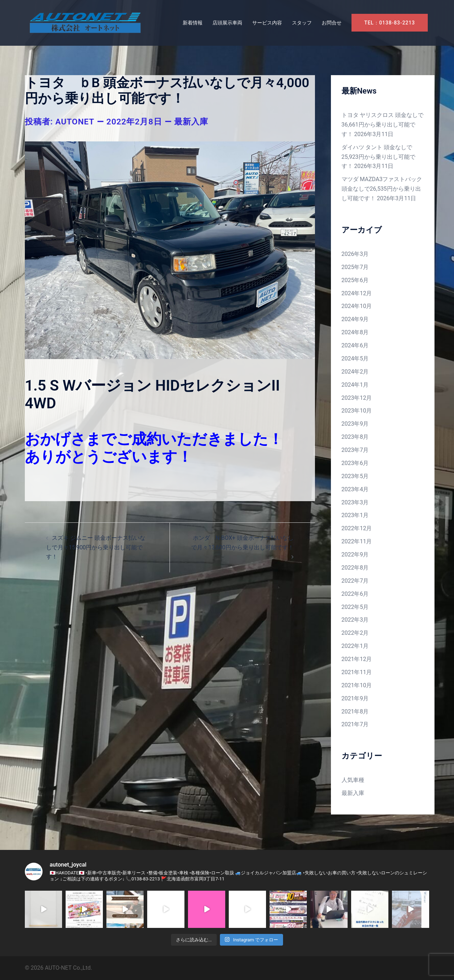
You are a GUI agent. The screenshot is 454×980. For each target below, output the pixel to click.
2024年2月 (355, 372)
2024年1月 (355, 385)
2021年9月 (355, 698)
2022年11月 (357, 541)
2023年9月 (355, 424)
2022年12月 (357, 528)
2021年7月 (355, 724)
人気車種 (353, 780)
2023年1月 (355, 515)
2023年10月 (357, 411)
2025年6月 (355, 280)
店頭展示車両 (227, 23)
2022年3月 (355, 620)
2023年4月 (355, 489)
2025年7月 (355, 267)
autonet (75, 122)
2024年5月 (355, 359)
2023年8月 (355, 437)
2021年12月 (357, 659)
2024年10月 (357, 306)
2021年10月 (357, 685)
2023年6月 (355, 463)
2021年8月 (355, 712)
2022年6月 (355, 594)
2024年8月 (355, 332)
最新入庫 (191, 122)
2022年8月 (355, 568)
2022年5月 (355, 607)
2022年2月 (355, 633)
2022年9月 (355, 555)
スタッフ (302, 23)
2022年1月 (355, 646)
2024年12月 (357, 293)
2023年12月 (357, 398)
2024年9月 (355, 319)
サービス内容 (267, 23)
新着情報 (193, 23)
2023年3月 (355, 502)
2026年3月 (355, 254)
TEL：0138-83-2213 (390, 23)
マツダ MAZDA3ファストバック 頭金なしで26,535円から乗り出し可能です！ (382, 189)
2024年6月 (355, 345)
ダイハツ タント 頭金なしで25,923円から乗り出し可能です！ (378, 157)
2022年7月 (355, 581)
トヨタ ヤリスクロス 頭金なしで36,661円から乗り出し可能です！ (383, 125)
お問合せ (332, 23)
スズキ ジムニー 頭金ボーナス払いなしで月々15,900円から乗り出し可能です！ (96, 547)
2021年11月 (357, 672)
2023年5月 (355, 476)
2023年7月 (355, 450)
